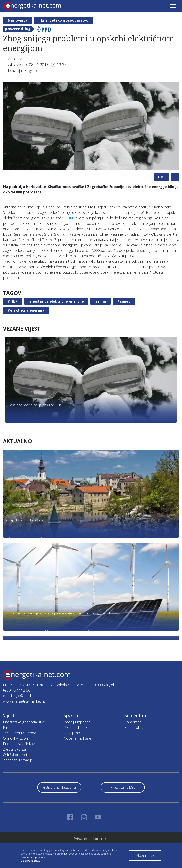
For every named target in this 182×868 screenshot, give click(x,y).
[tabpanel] (91, 126)
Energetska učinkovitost (22, 744)
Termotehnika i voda (19, 733)
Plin (6, 727)
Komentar (132, 722)
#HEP (13, 301)
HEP (71, 218)
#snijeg (124, 301)
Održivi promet (15, 755)
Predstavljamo (75, 727)
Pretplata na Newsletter (59, 787)
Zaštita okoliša (14, 749)
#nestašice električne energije (56, 301)
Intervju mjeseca (77, 722)
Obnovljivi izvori (15, 738)
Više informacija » (31, 861)
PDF (162, 177)
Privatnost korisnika (91, 839)
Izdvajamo (72, 733)
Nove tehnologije (77, 738)
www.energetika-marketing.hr (26, 701)
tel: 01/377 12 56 (17, 690)
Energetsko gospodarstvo (65, 20)
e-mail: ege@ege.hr (18, 696)
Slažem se (145, 856)
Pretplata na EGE (123, 787)
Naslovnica (17, 20)
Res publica (134, 727)
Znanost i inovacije (18, 760)
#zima (101, 301)
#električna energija (26, 310)
